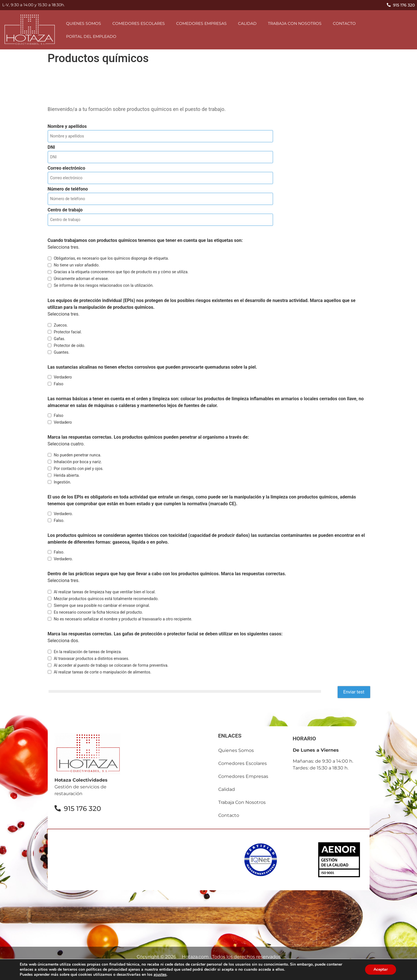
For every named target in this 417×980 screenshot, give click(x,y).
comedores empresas (201, 23)
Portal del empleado (91, 36)
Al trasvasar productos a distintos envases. (91, 659)
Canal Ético (304, 973)
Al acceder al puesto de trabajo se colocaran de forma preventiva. (111, 665)
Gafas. (59, 339)
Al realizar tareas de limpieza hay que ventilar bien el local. (105, 592)
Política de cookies (212, 973)
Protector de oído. (69, 345)
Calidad (247, 23)
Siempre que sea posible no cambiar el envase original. (102, 605)
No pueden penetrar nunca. (77, 455)
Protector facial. (68, 332)
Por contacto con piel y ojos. (78, 469)
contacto (344, 23)
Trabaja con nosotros (295, 23)
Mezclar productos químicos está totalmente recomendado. (106, 599)
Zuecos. (61, 325)
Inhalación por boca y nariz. (78, 462)
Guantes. (62, 352)
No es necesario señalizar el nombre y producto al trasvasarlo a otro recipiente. (123, 619)
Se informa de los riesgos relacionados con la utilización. (103, 285)
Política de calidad (263, 973)
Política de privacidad (158, 973)
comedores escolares (139, 23)
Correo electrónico (66, 168)
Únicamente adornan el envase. (81, 279)
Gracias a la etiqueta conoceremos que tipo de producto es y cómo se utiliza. (121, 272)
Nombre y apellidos (67, 126)
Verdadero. (63, 514)
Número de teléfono (68, 189)
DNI (51, 147)
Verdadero (63, 377)
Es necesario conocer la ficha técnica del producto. (98, 612)
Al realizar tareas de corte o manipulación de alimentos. (102, 672)
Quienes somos (84, 23)
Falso (58, 384)
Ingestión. (62, 482)
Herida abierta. (67, 475)
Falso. (59, 520)
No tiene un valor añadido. (77, 265)
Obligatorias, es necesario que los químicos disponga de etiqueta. (111, 258)
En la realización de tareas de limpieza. (88, 652)
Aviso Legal (113, 973)
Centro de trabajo (65, 210)
